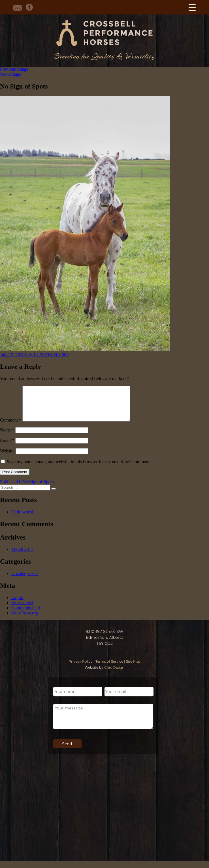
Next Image (11, 74)
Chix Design (114, 674)
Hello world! (23, 519)
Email (7, 447)
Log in (17, 604)
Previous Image (14, 69)
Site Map (133, 668)
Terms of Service (109, 668)
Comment (11, 427)
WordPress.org (25, 620)
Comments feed (26, 615)
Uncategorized (24, 580)
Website (7, 458)
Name (7, 437)
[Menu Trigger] (192, 7)
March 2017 (22, 556)
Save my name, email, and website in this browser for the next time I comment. (79, 468)
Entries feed (22, 609)
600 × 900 (59, 355)
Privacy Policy (81, 668)
